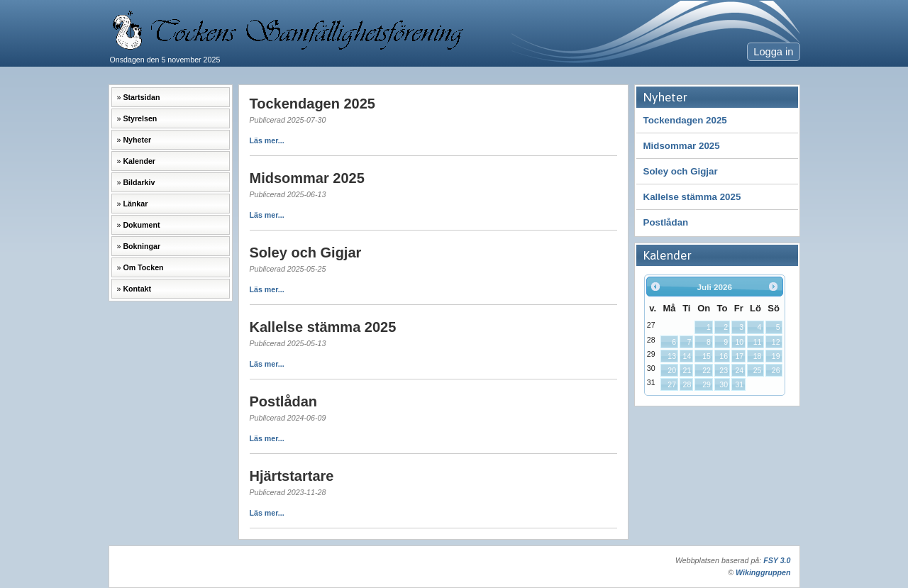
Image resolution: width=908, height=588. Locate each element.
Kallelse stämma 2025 (692, 197)
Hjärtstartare (292, 476)
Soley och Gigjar (681, 171)
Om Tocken (143, 267)
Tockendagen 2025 (685, 120)
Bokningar (142, 246)
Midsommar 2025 (682, 146)
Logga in (773, 52)
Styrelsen (140, 118)
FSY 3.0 (777, 560)
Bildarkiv (139, 182)
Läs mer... (267, 140)
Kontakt (137, 289)
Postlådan (666, 222)
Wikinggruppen (763, 572)
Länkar (135, 204)
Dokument (141, 225)
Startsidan (141, 97)
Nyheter (137, 140)
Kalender (139, 161)
